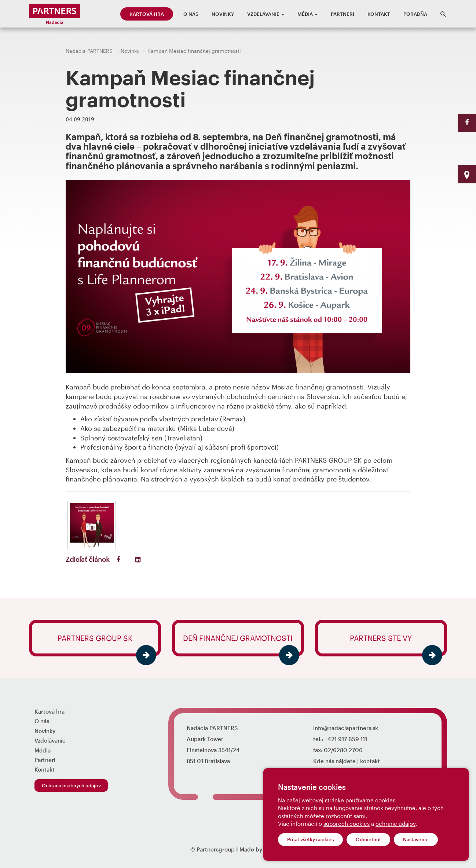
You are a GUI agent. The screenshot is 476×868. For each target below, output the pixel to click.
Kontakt (379, 14)
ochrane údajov (396, 824)
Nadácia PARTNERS (89, 51)
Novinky (223, 14)
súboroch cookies (347, 824)
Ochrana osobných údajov (71, 785)
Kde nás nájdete (334, 761)
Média (307, 14)
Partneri (343, 14)
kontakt (370, 761)
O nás (191, 14)
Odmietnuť (368, 839)
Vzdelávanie (266, 14)
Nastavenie (416, 839)
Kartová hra (147, 14)
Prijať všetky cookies (310, 839)
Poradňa (415, 14)
